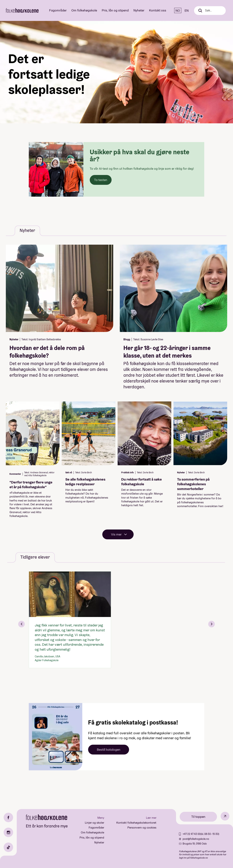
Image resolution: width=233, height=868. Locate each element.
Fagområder (58, 10)
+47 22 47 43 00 (191, 834)
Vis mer (116, 534)
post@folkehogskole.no (196, 839)
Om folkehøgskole (84, 10)
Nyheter (139, 10)
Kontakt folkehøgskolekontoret (136, 823)
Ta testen (101, 180)
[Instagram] (8, 832)
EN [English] (187, 10)
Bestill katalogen (109, 749)
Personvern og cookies (142, 828)
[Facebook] (8, 817)
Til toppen (198, 817)
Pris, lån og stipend (115, 10)
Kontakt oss (158, 10)
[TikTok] (8, 847)
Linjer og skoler (94, 823)
